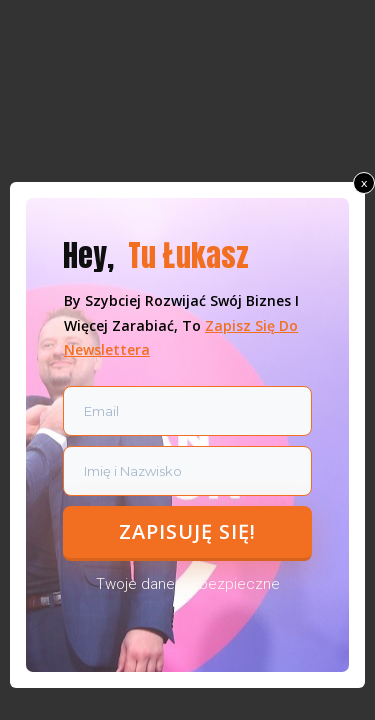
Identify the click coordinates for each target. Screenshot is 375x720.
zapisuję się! (187, 531)
